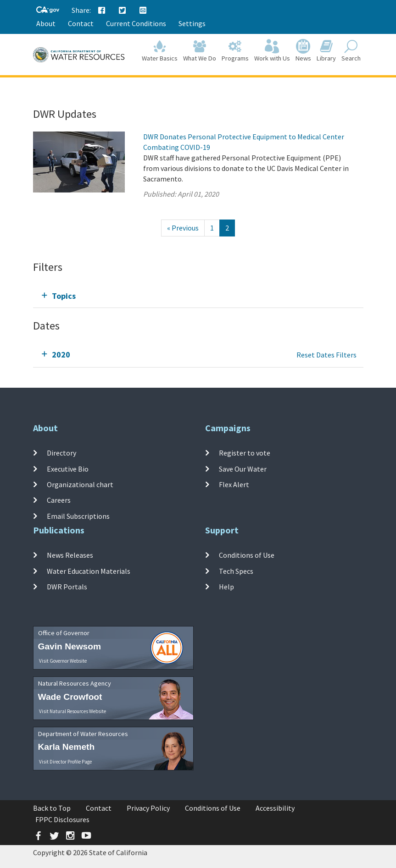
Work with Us (272, 51)
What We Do (200, 51)
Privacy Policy (148, 808)
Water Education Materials (89, 571)
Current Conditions (136, 23)
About (46, 23)
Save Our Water (243, 469)
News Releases (70, 555)
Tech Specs (236, 571)
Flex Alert (234, 484)
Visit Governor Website (63, 661)
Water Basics (160, 51)
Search (351, 51)
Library (326, 51)
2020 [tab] (61, 354)
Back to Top (52, 808)
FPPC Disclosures (62, 819)
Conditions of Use (247, 555)
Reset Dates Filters (326, 355)
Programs (235, 51)
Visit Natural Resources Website (73, 711)
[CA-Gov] (48, 10)
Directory (61, 453)
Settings (192, 23)
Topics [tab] (64, 296)
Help (226, 587)
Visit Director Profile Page (65, 762)
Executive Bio (68, 469)
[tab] (198, 296)
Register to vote (245, 453)
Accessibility (275, 808)
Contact (81, 23)
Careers (59, 500)
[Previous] (183, 228)
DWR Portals (67, 587)
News (303, 51)
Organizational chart (80, 484)
